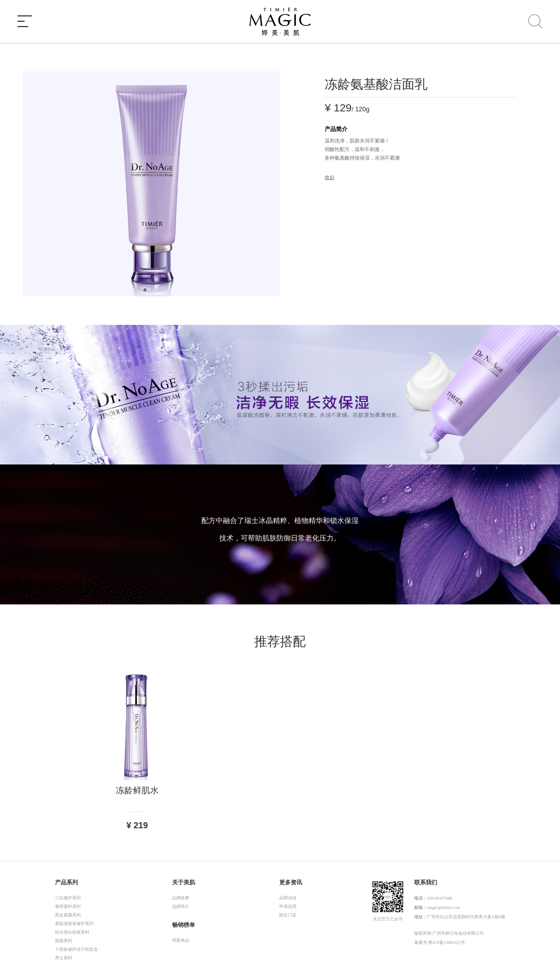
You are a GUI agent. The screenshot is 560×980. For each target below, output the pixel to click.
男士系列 (64, 958)
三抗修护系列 (68, 898)
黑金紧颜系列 (68, 915)
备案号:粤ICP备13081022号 (440, 943)
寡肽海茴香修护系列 (74, 924)
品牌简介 (181, 906)
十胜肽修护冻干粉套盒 (76, 949)
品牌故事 (181, 898)
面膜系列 (64, 941)
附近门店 (288, 915)
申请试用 (288, 906)
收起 (330, 178)
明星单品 (181, 940)
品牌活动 (288, 898)
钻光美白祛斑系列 (72, 932)
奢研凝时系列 (68, 906)
